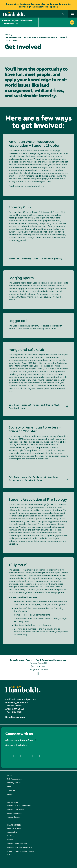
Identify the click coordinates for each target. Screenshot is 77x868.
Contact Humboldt (16, 745)
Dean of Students (15, 828)
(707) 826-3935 (38, 667)
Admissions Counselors (19, 740)
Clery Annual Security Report (21, 851)
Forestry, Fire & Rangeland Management (18, 22)
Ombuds (10, 855)
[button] (64, 14)
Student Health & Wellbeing (20, 847)
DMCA (9, 787)
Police (10, 840)
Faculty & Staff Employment (20, 805)
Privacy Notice (14, 783)
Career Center (13, 817)
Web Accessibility (15, 779)
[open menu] (73, 14)
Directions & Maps (15, 717)
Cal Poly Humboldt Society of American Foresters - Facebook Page (34, 479)
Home (8, 35)
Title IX (11, 790)
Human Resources (14, 813)
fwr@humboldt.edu (39, 670)
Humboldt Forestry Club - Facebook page (34, 259)
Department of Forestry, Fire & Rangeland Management (35, 38)
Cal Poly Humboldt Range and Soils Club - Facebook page (36, 406)
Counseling (12, 832)
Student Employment (16, 809)
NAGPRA (10, 794)
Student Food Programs (17, 843)
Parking (11, 836)
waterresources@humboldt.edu (30, 186)
